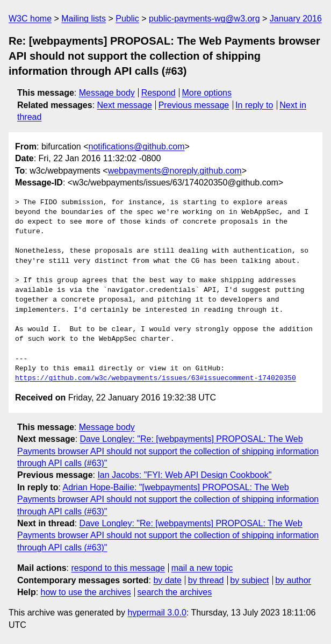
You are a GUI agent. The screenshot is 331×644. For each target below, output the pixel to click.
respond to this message (118, 568)
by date (167, 580)
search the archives (175, 592)
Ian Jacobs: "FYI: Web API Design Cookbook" (184, 475)
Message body (107, 93)
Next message (125, 105)
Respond (159, 93)
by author (293, 580)
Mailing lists (84, 19)
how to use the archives (86, 592)
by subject (249, 580)
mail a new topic (202, 568)
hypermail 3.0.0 (157, 613)
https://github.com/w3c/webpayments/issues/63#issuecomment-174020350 (156, 378)
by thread (206, 580)
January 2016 (296, 19)
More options (207, 93)
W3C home (30, 19)
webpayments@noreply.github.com (175, 171)
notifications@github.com (137, 146)
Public (127, 19)
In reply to (254, 105)
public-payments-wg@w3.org (204, 19)
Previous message (194, 105)
